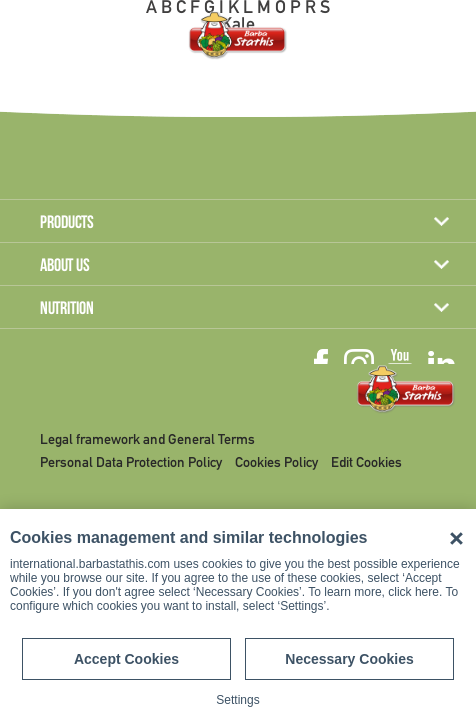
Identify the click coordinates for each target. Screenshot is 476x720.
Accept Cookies (126, 659)
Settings (237, 700)
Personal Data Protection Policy (131, 463)
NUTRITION (67, 310)
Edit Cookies (366, 463)
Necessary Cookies (349, 659)
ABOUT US (65, 267)
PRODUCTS (67, 224)
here (427, 592)
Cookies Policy (276, 463)
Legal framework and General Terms (147, 440)
